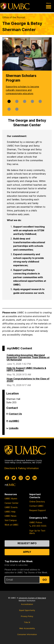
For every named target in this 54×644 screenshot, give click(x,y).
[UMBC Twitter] (14, 478)
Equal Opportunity (27, 610)
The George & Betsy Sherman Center (22, 26)
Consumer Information (27, 634)
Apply (27, 552)
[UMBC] (15, 6)
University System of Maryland (32, 598)
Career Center (12, 503)
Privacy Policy (27, 616)
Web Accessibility (27, 628)
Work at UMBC (12, 525)
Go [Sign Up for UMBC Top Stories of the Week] (45, 580)
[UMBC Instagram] (21, 478)
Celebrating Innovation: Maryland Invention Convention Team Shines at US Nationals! (28, 357)
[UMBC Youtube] (28, 478)
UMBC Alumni (11, 499)
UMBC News (11, 516)
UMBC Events (11, 507)
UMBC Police (36, 522)
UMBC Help (10, 512)
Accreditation (27, 604)
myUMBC (14, 422)
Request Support (38, 510)
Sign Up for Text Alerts (37, 532)
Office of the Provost (14, 17)
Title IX (27, 622)
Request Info (27, 543)
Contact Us (15, 414)
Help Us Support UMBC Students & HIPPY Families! (26, 369)
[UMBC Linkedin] (35, 478)
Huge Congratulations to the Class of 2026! (28, 380)
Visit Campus (11, 520)
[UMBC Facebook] (7, 478)
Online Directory (37, 502)
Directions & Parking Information (22, 468)
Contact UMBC (36, 506)
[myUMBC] (10, 485)
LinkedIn (14, 429)
